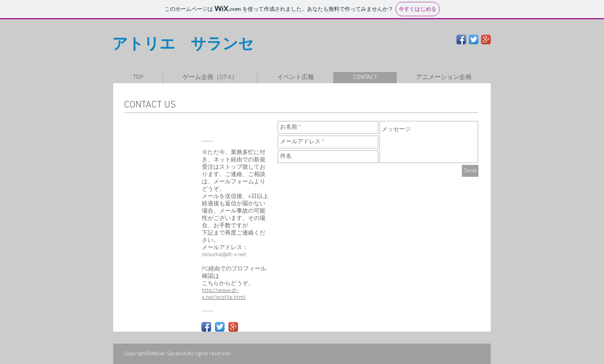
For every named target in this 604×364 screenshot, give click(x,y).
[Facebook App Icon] (461, 39)
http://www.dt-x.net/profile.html (224, 294)
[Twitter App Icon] (474, 39)
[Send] (470, 171)
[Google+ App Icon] (486, 39)
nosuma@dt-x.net (224, 255)
